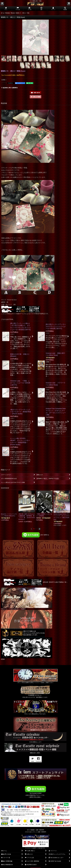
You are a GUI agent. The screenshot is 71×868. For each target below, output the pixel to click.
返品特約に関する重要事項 (9, 88)
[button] (2, 4)
